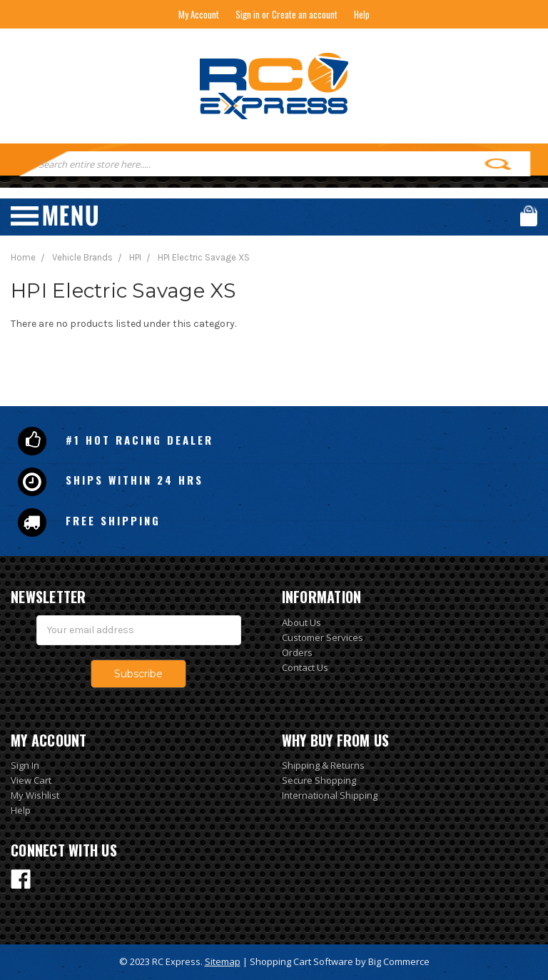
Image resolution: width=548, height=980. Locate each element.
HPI (135, 257)
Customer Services (323, 637)
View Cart (31, 780)
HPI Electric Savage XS (204, 257)
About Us (301, 622)
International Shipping (330, 795)
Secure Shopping (319, 780)
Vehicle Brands (82, 257)
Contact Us (305, 667)
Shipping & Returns (323, 765)
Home (23, 257)
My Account (199, 14)
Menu (54, 216)
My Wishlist (35, 795)
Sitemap (223, 961)
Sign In (25, 765)
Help (362, 14)
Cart (529, 216)
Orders (297, 652)
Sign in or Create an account (286, 14)
